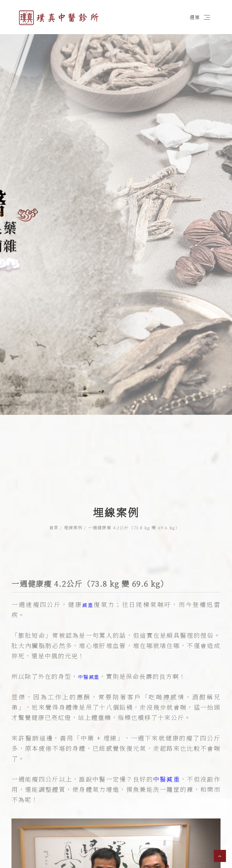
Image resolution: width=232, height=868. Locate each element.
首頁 (54, 528)
